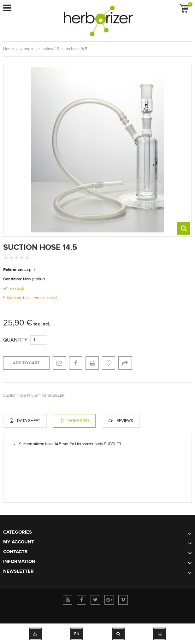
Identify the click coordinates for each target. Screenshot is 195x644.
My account (19, 542)
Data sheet (29, 421)
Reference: (13, 270)
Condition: (13, 279)
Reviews (125, 421)
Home (9, 49)
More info (78, 421)
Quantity (15, 340)
